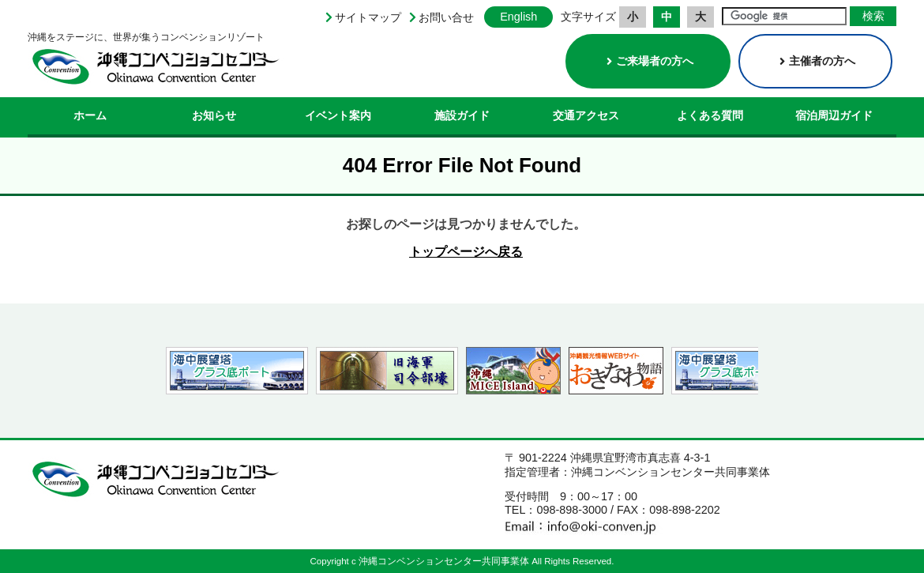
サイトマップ (368, 17)
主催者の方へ (817, 61)
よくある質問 (710, 115)
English (518, 17)
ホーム (90, 115)
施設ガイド (462, 115)
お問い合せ (446, 17)
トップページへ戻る (466, 252)
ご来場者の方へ (650, 61)
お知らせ (214, 115)
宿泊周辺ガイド (834, 115)
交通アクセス (586, 115)
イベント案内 (338, 115)
